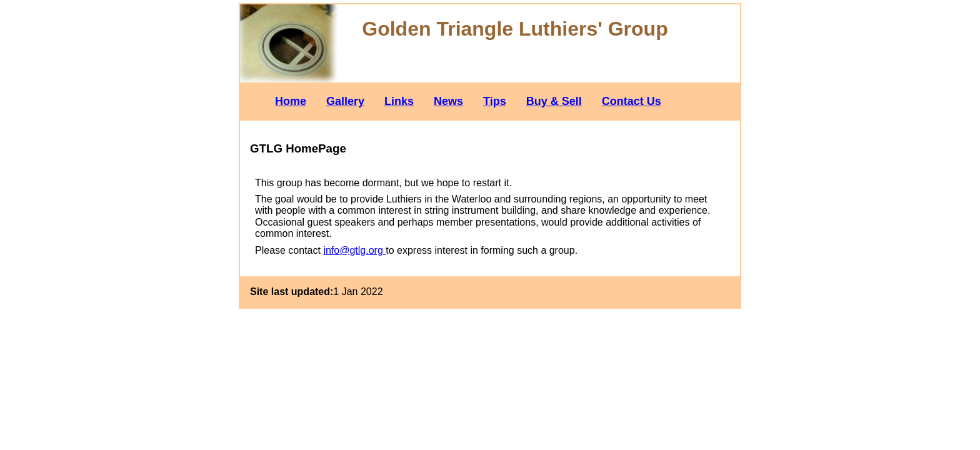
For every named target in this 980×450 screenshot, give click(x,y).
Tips (495, 101)
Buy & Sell (554, 101)
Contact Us (632, 101)
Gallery (345, 101)
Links (399, 101)
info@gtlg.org (354, 250)
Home (291, 101)
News (448, 101)
